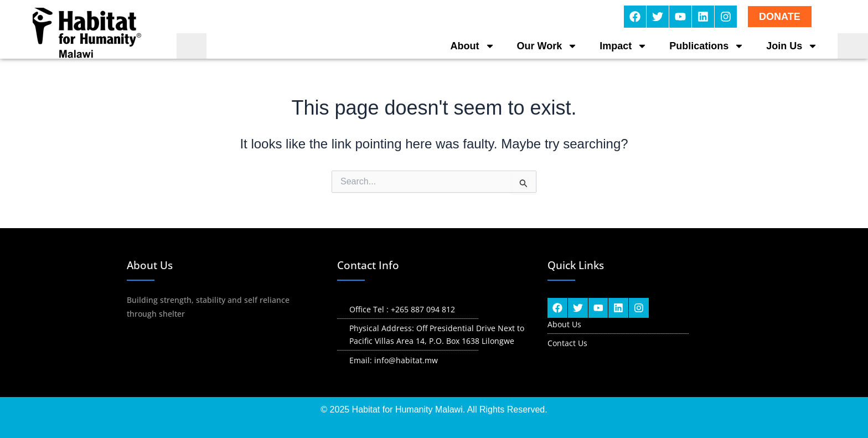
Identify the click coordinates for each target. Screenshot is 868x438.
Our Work (547, 46)
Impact (623, 46)
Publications (707, 46)
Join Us (792, 46)
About (473, 46)
